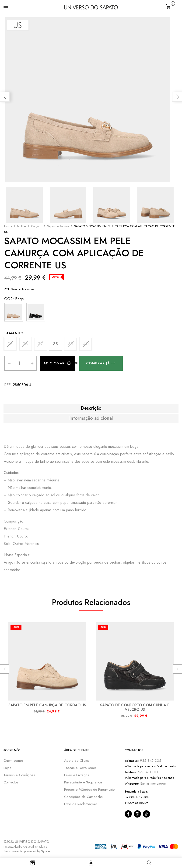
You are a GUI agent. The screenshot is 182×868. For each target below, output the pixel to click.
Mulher (22, 226)
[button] (172, 6)
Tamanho (14, 333)
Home (8, 226)
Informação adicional (91, 418)
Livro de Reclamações (81, 804)
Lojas (7, 768)
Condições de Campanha (83, 797)
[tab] (91, 408)
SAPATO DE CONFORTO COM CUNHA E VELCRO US (135, 707)
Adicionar (54, 363)
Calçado (37, 226)
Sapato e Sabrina (58, 226)
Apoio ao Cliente (77, 761)
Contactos (11, 782)
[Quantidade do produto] (19, 363)
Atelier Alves (38, 847)
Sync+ (46, 851)
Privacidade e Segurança (83, 782)
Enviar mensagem (154, 783)
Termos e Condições (19, 775)
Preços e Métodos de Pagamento (89, 790)
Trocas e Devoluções (80, 768)
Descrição (91, 408)
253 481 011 (147, 772)
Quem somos (14, 761)
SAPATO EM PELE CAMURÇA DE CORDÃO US (47, 705)
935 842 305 (151, 761)
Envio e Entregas (77, 775)
